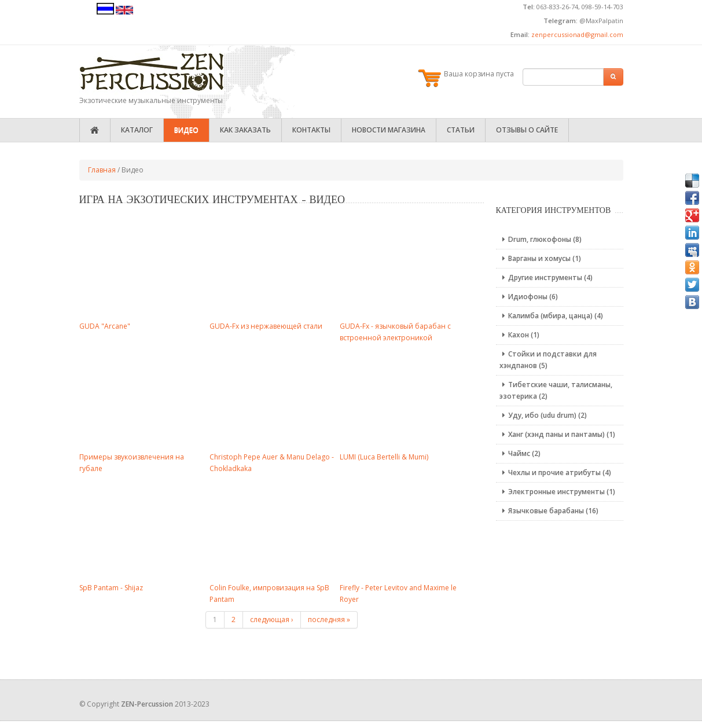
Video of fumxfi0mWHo (143, 268)
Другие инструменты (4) (546, 277)
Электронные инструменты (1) (557, 492)
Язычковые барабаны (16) (549, 511)
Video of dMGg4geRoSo (273, 268)
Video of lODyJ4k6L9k (273, 399)
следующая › (272, 619)
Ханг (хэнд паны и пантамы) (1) (557, 434)
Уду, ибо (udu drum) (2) (543, 415)
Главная (102, 170)
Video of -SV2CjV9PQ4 (143, 399)
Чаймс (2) (520, 453)
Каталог (137, 130)
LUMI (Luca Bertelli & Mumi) (384, 457)
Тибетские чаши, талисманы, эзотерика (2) (556, 390)
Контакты (311, 130)
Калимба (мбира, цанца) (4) (551, 316)
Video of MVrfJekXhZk (403, 399)
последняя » (329, 619)
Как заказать (245, 130)
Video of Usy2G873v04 (403, 268)
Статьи (461, 130)
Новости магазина (389, 130)
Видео (186, 130)
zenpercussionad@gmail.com (577, 34)
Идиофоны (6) (529, 297)
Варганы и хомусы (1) (540, 258)
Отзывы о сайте (527, 130)
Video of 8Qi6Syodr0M (403, 530)
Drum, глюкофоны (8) (541, 239)
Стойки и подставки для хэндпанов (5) (548, 360)
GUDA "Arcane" (105, 326)
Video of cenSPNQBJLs (273, 530)
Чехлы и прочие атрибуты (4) (555, 473)
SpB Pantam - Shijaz (111, 588)
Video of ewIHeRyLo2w (143, 530)
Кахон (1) (519, 335)
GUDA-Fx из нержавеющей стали (266, 326)
